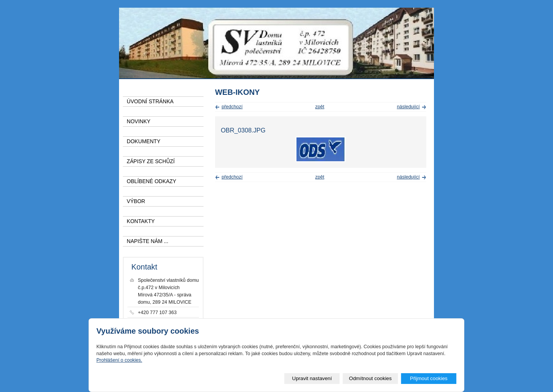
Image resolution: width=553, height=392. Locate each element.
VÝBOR (136, 201)
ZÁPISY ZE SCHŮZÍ (151, 161)
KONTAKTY (141, 221)
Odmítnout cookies (370, 378)
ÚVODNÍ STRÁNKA (150, 102)
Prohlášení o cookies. (119, 360)
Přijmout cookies (429, 378)
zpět (320, 107)
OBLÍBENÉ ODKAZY (151, 181)
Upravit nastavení (312, 378)
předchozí (232, 107)
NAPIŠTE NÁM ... (147, 241)
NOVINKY (139, 122)
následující (408, 107)
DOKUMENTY (144, 141)
